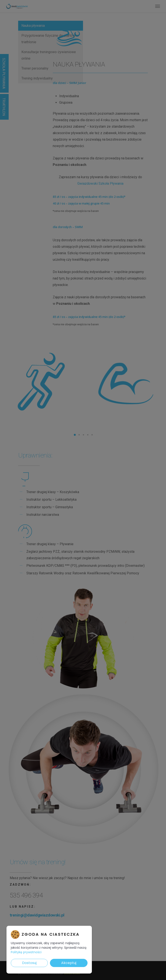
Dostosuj (29, 963)
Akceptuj (69, 963)
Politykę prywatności (26, 952)
